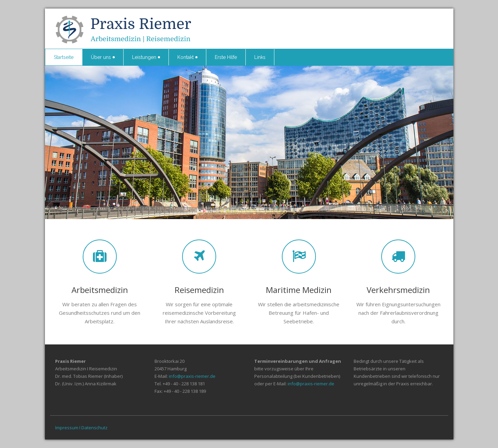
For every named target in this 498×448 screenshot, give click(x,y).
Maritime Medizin (299, 290)
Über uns (103, 57)
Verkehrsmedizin (398, 290)
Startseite (64, 57)
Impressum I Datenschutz (81, 428)
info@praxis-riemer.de (192, 376)
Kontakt (187, 57)
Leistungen (146, 57)
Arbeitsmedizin (100, 290)
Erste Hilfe (226, 57)
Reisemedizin (199, 290)
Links (260, 57)
